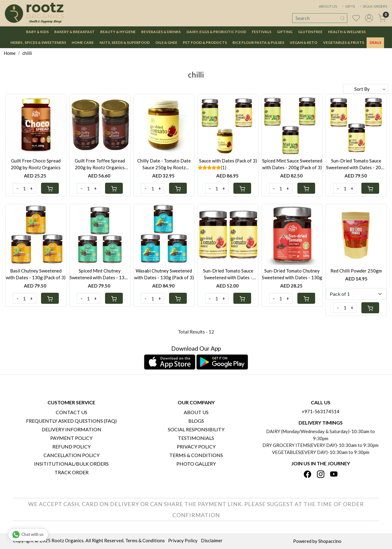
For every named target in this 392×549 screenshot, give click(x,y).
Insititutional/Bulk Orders (71, 464)
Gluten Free (310, 32)
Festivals (262, 32)
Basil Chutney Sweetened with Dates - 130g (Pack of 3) (36, 274)
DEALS (375, 42)
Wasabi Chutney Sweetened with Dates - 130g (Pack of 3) (164, 274)
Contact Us (72, 412)
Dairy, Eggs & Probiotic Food (216, 32)
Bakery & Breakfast (74, 32)
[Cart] (50, 188)
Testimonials (196, 438)
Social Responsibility (196, 429)
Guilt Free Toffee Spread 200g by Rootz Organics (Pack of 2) (100, 164)
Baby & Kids (37, 32)
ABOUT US (328, 6)
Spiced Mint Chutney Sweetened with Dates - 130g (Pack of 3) (100, 274)
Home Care (83, 42)
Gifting (285, 32)
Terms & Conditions (196, 455)
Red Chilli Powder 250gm (356, 271)
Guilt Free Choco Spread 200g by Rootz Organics (36, 164)
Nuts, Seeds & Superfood (125, 42)
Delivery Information (72, 429)
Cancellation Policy (72, 455)
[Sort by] (366, 89)
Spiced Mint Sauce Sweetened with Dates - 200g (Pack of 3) (292, 164)
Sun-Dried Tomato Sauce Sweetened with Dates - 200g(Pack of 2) (228, 274)
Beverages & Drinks (161, 32)
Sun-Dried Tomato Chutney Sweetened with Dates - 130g (292, 274)
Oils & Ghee (166, 42)
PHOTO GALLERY (196, 464)
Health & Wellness (347, 32)
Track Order (72, 472)
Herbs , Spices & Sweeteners (38, 42)
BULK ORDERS (373, 6)
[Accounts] (369, 18)
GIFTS (348, 6)
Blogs (196, 421)
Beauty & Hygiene (118, 32)
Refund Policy (72, 446)
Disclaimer (212, 540)
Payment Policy (71, 438)
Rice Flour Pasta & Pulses (258, 42)
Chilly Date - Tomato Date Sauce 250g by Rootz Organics (164, 164)
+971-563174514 (320, 411)
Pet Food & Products (205, 42)
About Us (196, 412)
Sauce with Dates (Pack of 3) (228, 161)
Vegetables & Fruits (344, 42)
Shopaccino (330, 541)
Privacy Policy (196, 446)
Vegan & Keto (303, 42)
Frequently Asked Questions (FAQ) (71, 421)
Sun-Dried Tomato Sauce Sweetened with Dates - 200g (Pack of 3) (356, 164)
